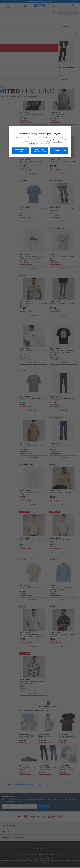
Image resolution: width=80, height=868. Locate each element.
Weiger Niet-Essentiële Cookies (40, 151)
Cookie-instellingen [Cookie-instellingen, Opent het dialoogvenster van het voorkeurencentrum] (59, 151)
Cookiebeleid (33, 144)
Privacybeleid (58, 142)
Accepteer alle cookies (21, 151)
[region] (40, 142)
